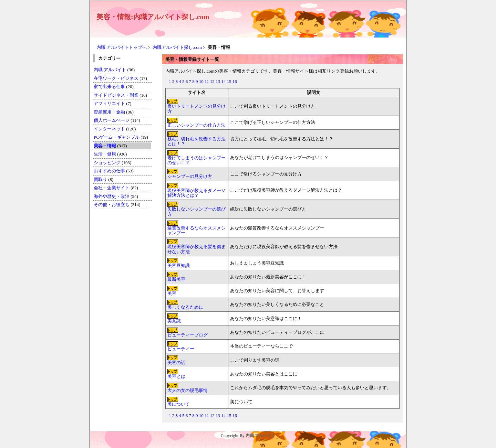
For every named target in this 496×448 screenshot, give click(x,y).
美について (179, 404)
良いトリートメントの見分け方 (197, 109)
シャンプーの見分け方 (190, 176)
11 (207, 81)
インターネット (110, 129)
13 (218, 81)
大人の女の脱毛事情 (188, 390)
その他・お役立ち (112, 205)
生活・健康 (105, 154)
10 (201, 81)
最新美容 (176, 279)
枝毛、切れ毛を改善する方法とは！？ (197, 141)
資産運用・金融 (109, 112)
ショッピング (107, 163)
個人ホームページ (112, 120)
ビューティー (181, 349)
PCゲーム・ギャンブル (117, 137)
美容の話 (176, 362)
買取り (100, 179)
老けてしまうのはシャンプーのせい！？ (197, 160)
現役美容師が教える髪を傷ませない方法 (197, 249)
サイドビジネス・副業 (116, 95)
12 (212, 81)
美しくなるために (185, 307)
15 (229, 81)
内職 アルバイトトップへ (122, 47)
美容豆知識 (179, 265)
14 (223, 81)
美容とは (176, 376)
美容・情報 (105, 146)
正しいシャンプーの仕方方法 (197, 125)
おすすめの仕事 (109, 171)
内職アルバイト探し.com (177, 47)
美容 (172, 293)
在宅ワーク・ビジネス (116, 78)
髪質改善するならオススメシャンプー (197, 230)
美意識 (174, 321)
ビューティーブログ (188, 335)
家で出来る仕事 (109, 87)
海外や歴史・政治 (112, 196)
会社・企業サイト (112, 188)
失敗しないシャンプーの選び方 (197, 211)
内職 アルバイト (110, 70)
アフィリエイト (109, 103)
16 (235, 81)
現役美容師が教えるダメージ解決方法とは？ (197, 193)
